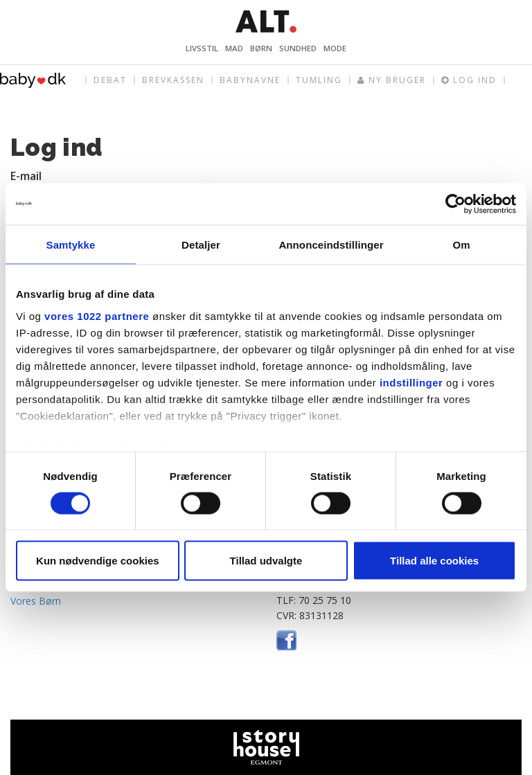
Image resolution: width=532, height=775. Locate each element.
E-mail (26, 176)
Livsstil (202, 48)
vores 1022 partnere (97, 315)
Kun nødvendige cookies (98, 561)
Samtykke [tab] (71, 244)
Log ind (469, 80)
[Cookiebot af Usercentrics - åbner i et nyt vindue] (455, 204)
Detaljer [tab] (201, 244)
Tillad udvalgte (266, 561)
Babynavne (250, 80)
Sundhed (298, 48)
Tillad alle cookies (434, 561)
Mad (234, 48)
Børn (261, 48)
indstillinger (411, 382)
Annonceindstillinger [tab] (331, 244)
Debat (110, 80)
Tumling (319, 80)
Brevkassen (173, 80)
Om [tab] (461, 244)
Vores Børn (36, 601)
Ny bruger (392, 80)
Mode (335, 48)
